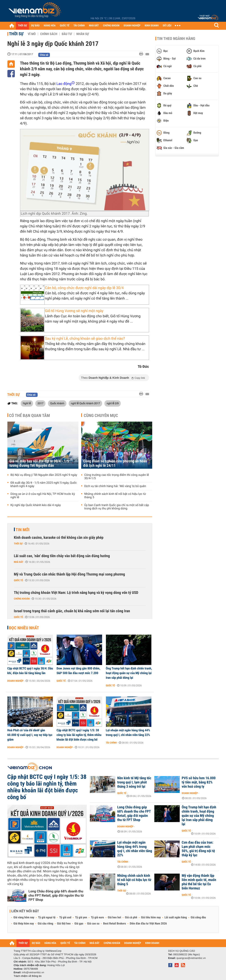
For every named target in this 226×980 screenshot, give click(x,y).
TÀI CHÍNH (79, 26)
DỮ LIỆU (167, 26)
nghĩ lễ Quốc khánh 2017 (85, 403)
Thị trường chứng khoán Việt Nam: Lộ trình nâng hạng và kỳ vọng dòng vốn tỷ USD (76, 593)
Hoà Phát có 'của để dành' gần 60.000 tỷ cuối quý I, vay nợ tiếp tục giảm (30, 735)
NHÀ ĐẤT (94, 26)
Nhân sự (83, 34)
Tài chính (111, 743)
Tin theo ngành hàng (176, 39)
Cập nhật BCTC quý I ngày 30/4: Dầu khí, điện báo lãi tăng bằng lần (30, 671)
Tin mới (23, 530)
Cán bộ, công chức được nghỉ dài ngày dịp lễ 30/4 (84, 288)
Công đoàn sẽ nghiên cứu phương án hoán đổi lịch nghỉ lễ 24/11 (115, 463)
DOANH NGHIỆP (132, 26)
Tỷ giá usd (65, 918)
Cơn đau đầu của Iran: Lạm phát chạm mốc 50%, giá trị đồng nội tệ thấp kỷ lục (198, 849)
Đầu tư (67, 34)
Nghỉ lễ (27, 403)
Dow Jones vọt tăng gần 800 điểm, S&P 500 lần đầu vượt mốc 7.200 (79, 671)
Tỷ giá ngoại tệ (47, 918)
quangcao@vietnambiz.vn (191, 958)
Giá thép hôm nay (24, 924)
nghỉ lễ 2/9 (113, 403)
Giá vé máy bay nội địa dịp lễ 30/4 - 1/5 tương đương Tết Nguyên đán (39, 463)
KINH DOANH (152, 26)
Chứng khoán (22, 599)
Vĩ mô (32, 34)
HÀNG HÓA (50, 26)
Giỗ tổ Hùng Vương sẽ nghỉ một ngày (74, 311)
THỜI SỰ (23, 26)
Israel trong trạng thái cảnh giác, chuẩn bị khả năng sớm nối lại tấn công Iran (72, 611)
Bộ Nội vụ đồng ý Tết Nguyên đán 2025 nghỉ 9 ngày (44, 475)
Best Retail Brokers (115, 924)
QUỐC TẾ (65, 26)
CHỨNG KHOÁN (111, 26)
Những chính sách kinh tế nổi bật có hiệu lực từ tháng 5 (115, 496)
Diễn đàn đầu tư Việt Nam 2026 (148, 924)
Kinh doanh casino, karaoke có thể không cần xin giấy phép (59, 538)
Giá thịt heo (64, 924)
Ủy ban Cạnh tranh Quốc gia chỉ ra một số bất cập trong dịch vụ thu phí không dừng (117, 507)
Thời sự (16, 34)
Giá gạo (79, 924)
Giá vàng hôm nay (24, 918)
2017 (40, 403)
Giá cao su (93, 924)
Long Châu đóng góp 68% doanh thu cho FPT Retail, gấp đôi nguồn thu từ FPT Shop (56, 895)
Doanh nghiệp (15, 681)
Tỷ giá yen (81, 918)
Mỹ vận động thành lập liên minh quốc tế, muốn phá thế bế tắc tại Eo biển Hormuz (199, 882)
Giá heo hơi (114, 918)
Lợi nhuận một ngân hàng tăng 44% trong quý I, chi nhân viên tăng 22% (128, 733)
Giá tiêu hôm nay (151, 918)
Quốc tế (18, 580)
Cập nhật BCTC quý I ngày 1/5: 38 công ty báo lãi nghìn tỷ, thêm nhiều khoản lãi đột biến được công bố (79, 735)
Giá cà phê (131, 918)
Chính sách (49, 34)
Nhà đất (19, 562)
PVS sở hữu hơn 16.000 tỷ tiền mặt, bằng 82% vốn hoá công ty (199, 782)
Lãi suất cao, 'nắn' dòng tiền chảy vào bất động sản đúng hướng (62, 556)
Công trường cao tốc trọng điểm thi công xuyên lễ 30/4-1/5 (117, 477)
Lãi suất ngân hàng (176, 918)
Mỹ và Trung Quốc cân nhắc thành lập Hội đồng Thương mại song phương (70, 574)
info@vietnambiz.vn (33, 972)
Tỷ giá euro (97, 918)
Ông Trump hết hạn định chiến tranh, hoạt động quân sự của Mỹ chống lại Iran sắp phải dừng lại (129, 673)
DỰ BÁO (35, 26)
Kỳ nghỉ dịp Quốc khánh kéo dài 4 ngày (36, 505)
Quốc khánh (57, 403)
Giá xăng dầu (198, 918)
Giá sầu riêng (45, 924)
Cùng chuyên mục (101, 415)
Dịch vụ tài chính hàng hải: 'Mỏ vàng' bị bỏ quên (115, 486)
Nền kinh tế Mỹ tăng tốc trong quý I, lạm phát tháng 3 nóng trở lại (134, 782)
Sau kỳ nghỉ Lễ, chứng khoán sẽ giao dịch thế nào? (85, 339)
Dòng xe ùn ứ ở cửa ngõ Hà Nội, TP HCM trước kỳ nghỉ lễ (43, 496)
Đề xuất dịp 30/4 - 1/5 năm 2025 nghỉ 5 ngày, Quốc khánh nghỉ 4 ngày (44, 485)
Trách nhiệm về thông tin (28, 976)
